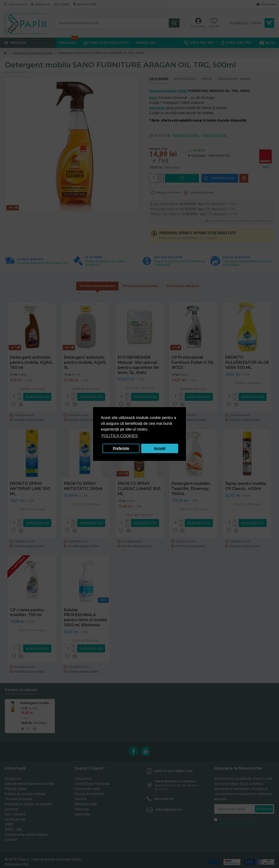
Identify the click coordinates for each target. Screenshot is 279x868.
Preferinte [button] (121, 448)
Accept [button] (160, 448)
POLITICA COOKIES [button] (120, 436)
